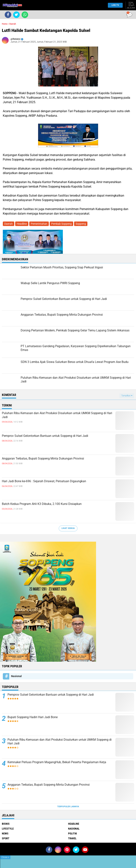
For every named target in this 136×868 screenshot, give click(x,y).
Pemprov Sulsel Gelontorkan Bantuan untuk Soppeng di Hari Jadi (45, 436)
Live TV (114, 5)
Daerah (13, 24)
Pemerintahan (39, 224)
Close (5, 857)
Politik (73, 833)
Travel (72, 838)
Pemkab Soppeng (61, 224)
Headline (22, 224)
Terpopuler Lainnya (68, 807)
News (5, 833)
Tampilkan (127, 396)
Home (5, 24)
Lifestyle (8, 829)
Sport (6, 838)
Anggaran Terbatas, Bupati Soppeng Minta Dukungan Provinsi (43, 458)
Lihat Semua (68, 528)
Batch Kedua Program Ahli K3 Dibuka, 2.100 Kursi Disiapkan (42, 504)
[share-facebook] (8, 15)
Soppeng (81, 224)
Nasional (16, 676)
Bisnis (6, 824)
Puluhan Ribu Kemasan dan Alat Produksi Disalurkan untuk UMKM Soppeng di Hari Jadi (57, 415)
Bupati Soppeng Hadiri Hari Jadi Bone (33, 717)
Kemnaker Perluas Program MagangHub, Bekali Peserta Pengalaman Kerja (57, 762)
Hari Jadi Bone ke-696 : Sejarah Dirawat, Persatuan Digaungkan (44, 481)
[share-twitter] (16, 15)
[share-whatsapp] (25, 15)
